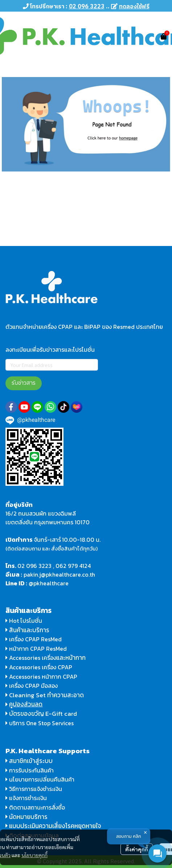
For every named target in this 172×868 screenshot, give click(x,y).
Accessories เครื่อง (33, 658)
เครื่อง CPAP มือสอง (32, 686)
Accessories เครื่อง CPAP (41, 667)
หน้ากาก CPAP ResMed (38, 649)
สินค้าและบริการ (27, 630)
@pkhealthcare (49, 583)
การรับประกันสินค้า (30, 770)
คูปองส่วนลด (26, 704)
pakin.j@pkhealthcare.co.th (59, 574)
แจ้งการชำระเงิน (26, 798)
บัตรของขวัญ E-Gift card (43, 714)
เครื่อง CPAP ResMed (34, 639)
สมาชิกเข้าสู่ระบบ (31, 761)
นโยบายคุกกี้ (34, 855)
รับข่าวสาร (24, 383)
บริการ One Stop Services (41, 723)
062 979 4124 (73, 566)
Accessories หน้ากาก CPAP (43, 677)
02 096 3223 (34, 566)
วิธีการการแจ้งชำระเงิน (34, 789)
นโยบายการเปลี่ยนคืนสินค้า (40, 779)
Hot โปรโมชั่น (24, 621)
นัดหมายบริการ (28, 817)
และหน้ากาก (72, 658)
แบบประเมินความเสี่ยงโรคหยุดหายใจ (55, 826)
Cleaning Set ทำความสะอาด (46, 695)
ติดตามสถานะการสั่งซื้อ (35, 807)
